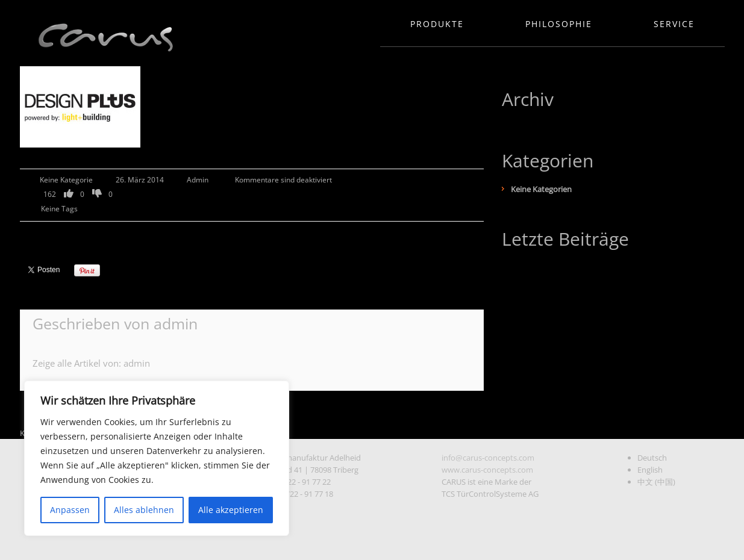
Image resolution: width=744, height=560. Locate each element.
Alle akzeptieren (231, 510)
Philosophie (559, 24)
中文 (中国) (656, 482)
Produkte (437, 24)
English (650, 470)
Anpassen (70, 510)
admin (198, 180)
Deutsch (652, 458)
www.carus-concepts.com (487, 470)
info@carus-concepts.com (488, 458)
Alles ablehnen (144, 510)
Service (674, 24)
